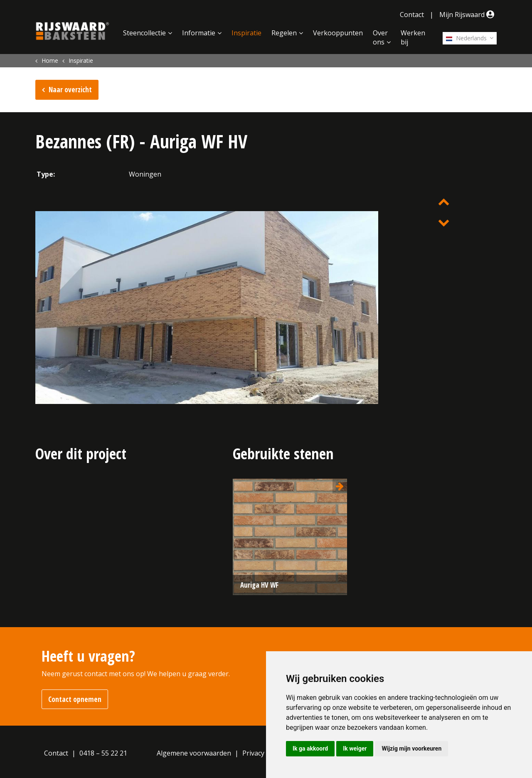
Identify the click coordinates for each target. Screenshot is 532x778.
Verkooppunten (338, 33)
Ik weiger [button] (355, 748)
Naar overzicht (70, 90)
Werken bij (413, 37)
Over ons (380, 37)
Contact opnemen (75, 699)
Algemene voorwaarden (194, 753)
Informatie (199, 33)
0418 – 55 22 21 (103, 753)
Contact (412, 15)
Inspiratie (246, 33)
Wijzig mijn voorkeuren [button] (411, 748)
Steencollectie (144, 33)
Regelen (284, 33)
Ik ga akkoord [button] (310, 748)
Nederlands (466, 38)
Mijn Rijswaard (468, 15)
